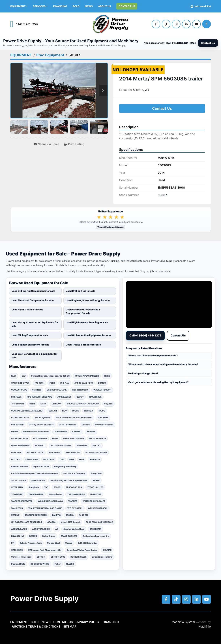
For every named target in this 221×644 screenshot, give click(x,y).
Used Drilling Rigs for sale (81, 291)
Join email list (202, 6)
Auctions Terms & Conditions (36, 626)
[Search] (207, 24)
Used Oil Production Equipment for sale (88, 335)
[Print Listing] (74, 144)
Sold (76, 6)
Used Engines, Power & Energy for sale (88, 300)
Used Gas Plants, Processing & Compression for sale (83, 311)
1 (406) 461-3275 (27, 24)
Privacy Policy (88, 622)
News (89, 6)
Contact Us (127, 6)
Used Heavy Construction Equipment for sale (35, 324)
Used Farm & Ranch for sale (27, 310)
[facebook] (156, 24)
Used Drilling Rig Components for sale (33, 291)
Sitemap (70, 626)
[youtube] (196, 24)
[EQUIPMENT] (21, 55)
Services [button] (39, 6)
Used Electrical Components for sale (33, 300)
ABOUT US (105, 6)
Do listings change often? (143, 373)
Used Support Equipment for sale (30, 345)
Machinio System (183, 622)
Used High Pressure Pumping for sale (87, 322)
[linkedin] (186, 24)
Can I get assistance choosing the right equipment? (158, 382)
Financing (60, 6)
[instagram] (176, 24)
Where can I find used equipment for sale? (153, 355)
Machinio (205, 626)
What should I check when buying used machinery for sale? (163, 364)
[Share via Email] (46, 144)
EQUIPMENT (18, 6)
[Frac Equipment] (50, 55)
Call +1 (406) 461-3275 (181, 43)
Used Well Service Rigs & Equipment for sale (34, 356)
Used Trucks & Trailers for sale (83, 345)
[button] (19, 6)
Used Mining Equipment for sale (30, 335)
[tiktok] (166, 24)
